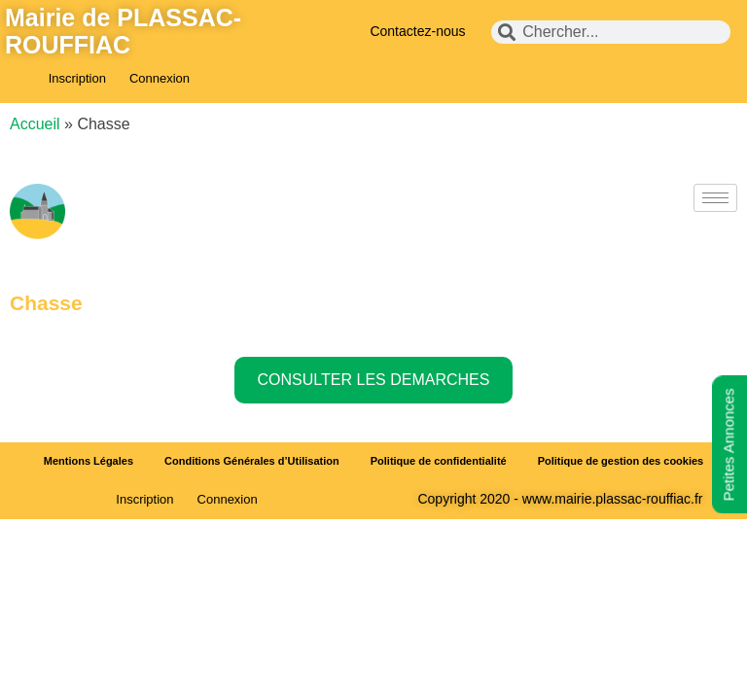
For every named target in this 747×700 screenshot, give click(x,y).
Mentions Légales (89, 461)
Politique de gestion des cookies (621, 461)
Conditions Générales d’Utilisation (252, 461)
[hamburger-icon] (715, 198)
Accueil (35, 124)
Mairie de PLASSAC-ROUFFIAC (123, 31)
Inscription (77, 78)
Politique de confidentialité (439, 461)
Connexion (160, 78)
